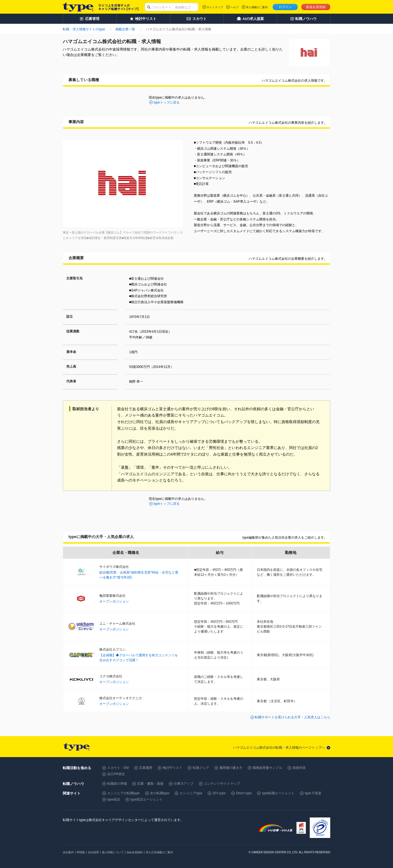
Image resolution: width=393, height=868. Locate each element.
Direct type (244, 793)
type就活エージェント (147, 799)
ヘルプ (234, 7)
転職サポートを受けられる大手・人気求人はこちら (293, 717)
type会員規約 (135, 852)
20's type (219, 793)
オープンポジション (114, 601)
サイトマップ (215, 7)
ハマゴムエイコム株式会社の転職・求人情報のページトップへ (279, 748)
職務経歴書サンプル (267, 768)
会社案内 (68, 852)
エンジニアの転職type (123, 793)
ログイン (285, 7)
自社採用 (93, 852)
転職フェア (201, 768)
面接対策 (299, 768)
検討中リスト (172, 768)
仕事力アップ (184, 784)
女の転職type (160, 793)
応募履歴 (146, 768)
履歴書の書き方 (231, 768)
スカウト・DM (118, 768)
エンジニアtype (191, 793)
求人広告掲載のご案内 (159, 852)
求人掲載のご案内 (257, 7)
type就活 (114, 799)
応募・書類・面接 (150, 784)
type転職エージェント (278, 793)
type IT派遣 (313, 793)
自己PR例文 (116, 774)
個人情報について (113, 852)
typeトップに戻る (167, 102)
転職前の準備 (117, 784)
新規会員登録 (316, 7)
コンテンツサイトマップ (222, 784)
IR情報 (81, 852)
